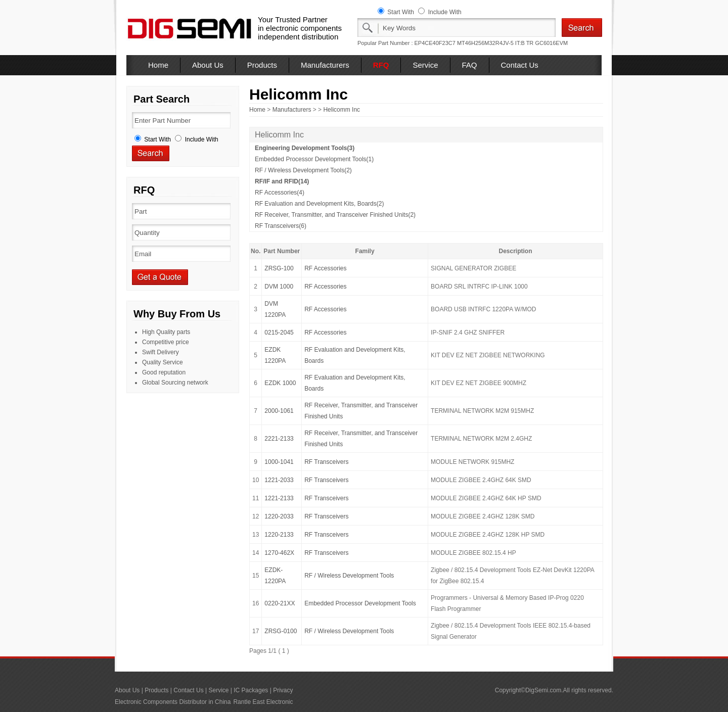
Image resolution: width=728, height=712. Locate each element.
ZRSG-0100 (281, 631)
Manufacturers (325, 65)
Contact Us (520, 65)
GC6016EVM (551, 43)
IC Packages (251, 690)
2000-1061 (279, 411)
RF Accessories (325, 268)
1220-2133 (279, 535)
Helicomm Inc (342, 110)
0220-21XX (280, 603)
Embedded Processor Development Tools (360, 603)
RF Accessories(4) (280, 193)
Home (158, 65)
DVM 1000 (279, 287)
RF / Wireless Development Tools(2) (303, 170)
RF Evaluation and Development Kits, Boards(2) (319, 204)
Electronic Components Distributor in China (173, 702)
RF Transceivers (326, 462)
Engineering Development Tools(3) (305, 148)
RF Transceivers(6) (281, 226)
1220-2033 (279, 516)
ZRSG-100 (279, 268)
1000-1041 (279, 462)
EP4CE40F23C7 (435, 43)
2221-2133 (279, 439)
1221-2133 (279, 498)
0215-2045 (279, 333)
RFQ (381, 65)
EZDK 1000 (280, 383)
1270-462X (279, 553)
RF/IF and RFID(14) (282, 181)
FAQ (470, 65)
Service (425, 65)
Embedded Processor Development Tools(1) (314, 159)
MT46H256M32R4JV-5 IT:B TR (495, 43)
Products (262, 65)
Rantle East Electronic (263, 702)
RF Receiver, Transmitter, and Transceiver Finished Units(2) (335, 215)
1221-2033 (279, 480)
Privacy (283, 690)
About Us (208, 65)
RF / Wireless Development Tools (349, 576)
